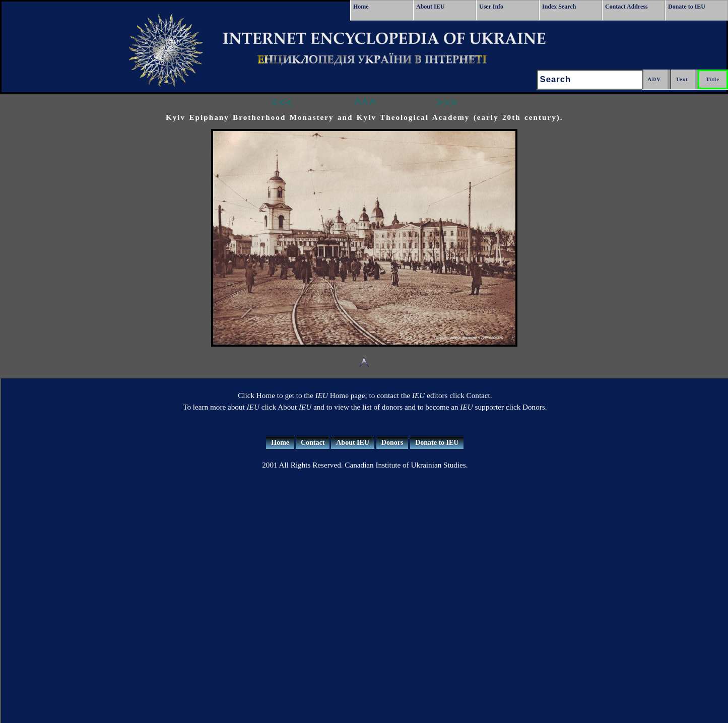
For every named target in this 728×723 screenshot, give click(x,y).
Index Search (559, 7)
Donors (392, 443)
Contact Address (626, 7)
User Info (491, 7)
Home (361, 7)
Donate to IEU (687, 7)
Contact (313, 443)
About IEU (430, 7)
